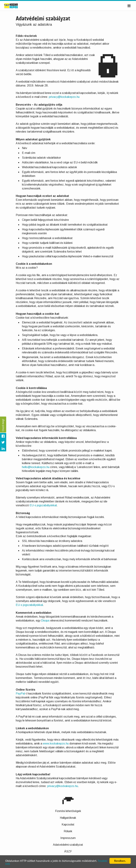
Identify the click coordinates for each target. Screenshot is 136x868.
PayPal (20, 694)
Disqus (45, 621)
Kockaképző (15, 6)
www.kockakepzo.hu (56, 744)
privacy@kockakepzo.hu (64, 97)
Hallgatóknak (68, 818)
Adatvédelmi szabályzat (68, 845)
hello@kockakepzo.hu (36, 467)
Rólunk (68, 831)
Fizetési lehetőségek (68, 811)
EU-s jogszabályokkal (43, 505)
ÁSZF (68, 851)
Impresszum (68, 838)
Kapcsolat (68, 824)
